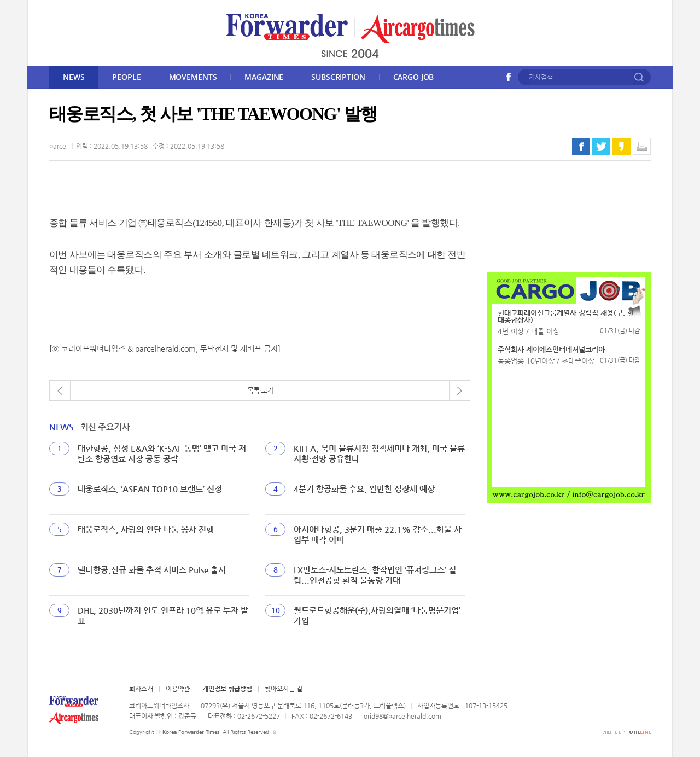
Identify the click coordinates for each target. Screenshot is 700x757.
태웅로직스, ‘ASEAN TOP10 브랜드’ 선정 (150, 489)
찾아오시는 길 (284, 689)
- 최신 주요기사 (89, 427)
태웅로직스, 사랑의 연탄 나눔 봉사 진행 (146, 529)
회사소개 (141, 689)
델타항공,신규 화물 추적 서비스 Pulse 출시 (152, 570)
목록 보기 (260, 390)
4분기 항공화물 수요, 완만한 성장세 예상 (364, 489)
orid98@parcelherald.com (402, 716)
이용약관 (178, 689)
